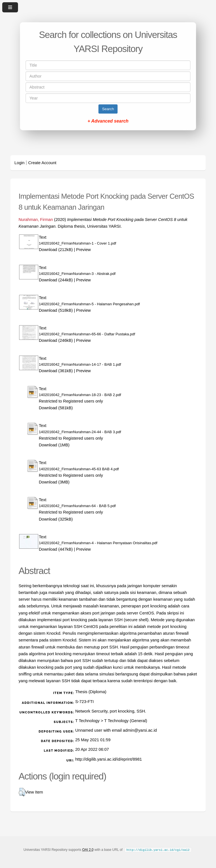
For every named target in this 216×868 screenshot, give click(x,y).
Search (108, 109)
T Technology (87, 721)
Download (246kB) (56, 340)
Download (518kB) (56, 310)
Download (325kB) (56, 519)
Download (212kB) (56, 250)
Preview (84, 250)
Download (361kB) (56, 371)
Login (19, 163)
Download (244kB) (56, 280)
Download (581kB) (56, 408)
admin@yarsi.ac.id (140, 730)
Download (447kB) (56, 549)
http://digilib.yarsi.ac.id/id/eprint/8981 (108, 759)
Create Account (42, 163)
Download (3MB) (54, 482)
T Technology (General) (126, 721)
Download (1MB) (54, 445)
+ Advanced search (108, 121)
